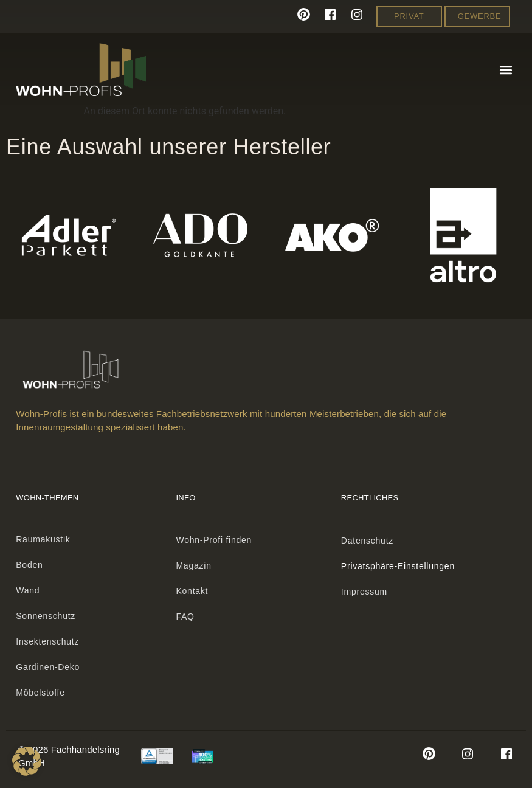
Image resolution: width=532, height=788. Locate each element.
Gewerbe (480, 16)
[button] (506, 70)
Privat (409, 16)
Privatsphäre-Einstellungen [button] (398, 566)
